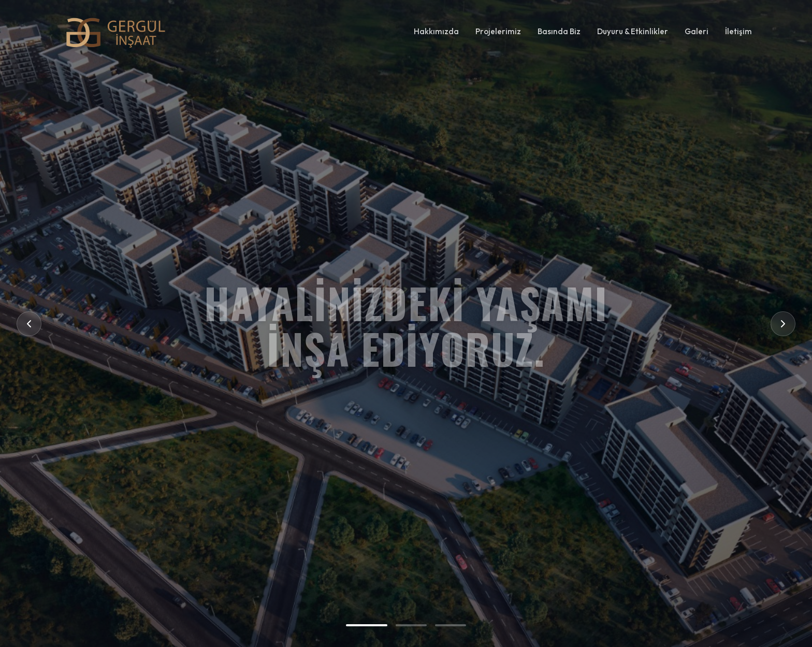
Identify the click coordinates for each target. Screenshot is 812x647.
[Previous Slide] (29, 324)
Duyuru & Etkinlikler (633, 31)
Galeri (697, 31)
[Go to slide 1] (367, 625)
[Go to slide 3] (451, 625)
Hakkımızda (436, 31)
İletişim (738, 31)
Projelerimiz (498, 31)
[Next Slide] (783, 324)
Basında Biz (559, 31)
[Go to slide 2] (411, 625)
